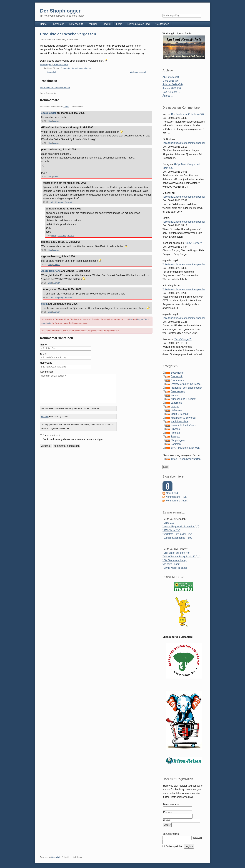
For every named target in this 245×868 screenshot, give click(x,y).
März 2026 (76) (171, 81)
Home (43, 24)
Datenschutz (76, 24)
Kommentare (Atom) (177, 501)
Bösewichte (177, 373)
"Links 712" (169, 523)
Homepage (46, 363)
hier (131, 319)
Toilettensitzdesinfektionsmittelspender (184, 143)
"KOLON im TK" (171, 530)
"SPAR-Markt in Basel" (175, 568)
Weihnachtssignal (138, 72)
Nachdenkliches (179, 421)
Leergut (175, 406)
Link (50, 121)
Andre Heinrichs (51, 271)
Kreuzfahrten (162, 24)
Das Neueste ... (171, 92)
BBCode (45, 416)
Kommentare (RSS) (177, 497)
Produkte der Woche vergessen (68, 34)
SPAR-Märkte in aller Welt (185, 448)
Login (119, 24)
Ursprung (59, 202)
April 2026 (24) (171, 77)
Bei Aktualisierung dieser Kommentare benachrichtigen (73, 439)
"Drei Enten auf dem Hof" (176, 553)
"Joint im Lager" (171, 564)
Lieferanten (177, 410)
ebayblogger (49, 113)
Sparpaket (51, 72)
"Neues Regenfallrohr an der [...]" (181, 527)
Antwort (57, 121)
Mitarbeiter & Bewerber (183, 418)
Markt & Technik (180, 414)
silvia (44, 304)
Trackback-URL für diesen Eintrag (55, 87)
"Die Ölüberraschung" (175, 560)
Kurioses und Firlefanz (183, 399)
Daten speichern (175, 846)
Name (43, 345)
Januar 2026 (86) (172, 88)
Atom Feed (172, 493)
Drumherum (177, 380)
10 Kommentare (60, 64)
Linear (66, 107)
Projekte (175, 433)
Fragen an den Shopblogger (186, 388)
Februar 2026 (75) (173, 84)
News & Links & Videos (184, 425)
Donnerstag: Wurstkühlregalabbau (76, 68)
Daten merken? (51, 436)
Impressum (58, 24)
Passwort (168, 812)
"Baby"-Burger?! (194, 243)
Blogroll (107, 24)
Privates (175, 429)
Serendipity (56, 857)
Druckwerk (177, 376)
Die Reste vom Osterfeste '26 (187, 114)
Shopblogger (46, 64)
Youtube (93, 24)
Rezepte (175, 437)
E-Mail (44, 354)
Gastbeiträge (178, 391)
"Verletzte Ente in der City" (177, 534)
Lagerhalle (176, 403)
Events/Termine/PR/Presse (186, 384)
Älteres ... (168, 96)
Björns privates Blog (138, 24)
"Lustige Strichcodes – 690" (178, 538)
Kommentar (46, 372)
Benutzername (171, 804)
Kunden (175, 395)
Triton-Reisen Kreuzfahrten (186, 459)
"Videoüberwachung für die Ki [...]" (181, 557)
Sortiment (176, 444)
